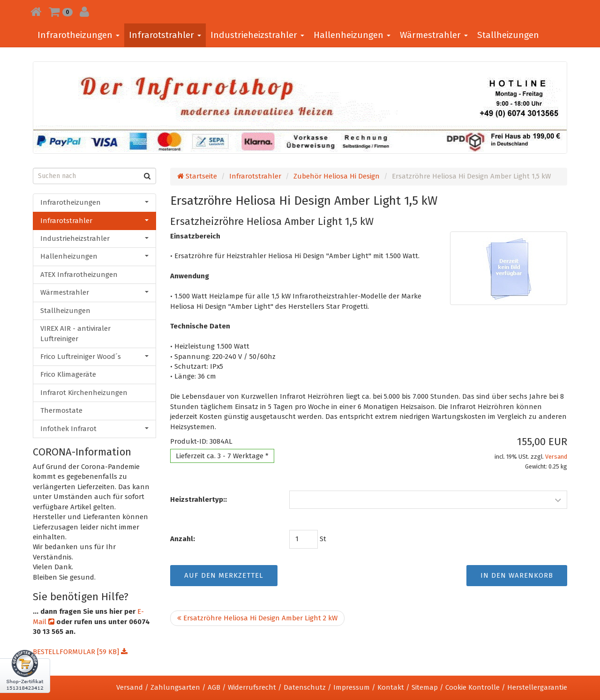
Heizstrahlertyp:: (199, 499)
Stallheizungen (508, 35)
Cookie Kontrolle (472, 687)
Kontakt (391, 687)
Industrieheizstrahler (257, 35)
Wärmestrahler (434, 35)
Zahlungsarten (175, 687)
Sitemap (425, 687)
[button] (61, 12)
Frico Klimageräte (68, 374)
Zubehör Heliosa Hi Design (337, 176)
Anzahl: (183, 539)
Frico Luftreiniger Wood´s (94, 357)
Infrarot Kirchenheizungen (84, 393)
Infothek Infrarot (94, 429)
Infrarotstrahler (165, 35)
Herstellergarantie (537, 687)
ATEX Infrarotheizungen (79, 275)
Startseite (197, 176)
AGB (214, 687)
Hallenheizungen (352, 35)
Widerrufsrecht (252, 687)
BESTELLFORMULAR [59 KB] (80, 652)
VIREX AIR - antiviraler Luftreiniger (75, 333)
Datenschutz (305, 687)
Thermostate (61, 410)
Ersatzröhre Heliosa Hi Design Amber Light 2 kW (257, 618)
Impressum (352, 687)
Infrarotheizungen (79, 35)
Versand (556, 457)
